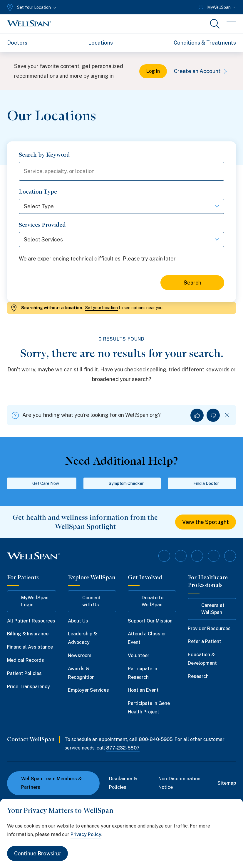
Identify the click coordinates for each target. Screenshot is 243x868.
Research (198, 676)
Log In (153, 71)
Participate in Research (143, 673)
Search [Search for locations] (192, 283)
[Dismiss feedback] (227, 415)
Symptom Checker (122, 483)
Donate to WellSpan (148, 601)
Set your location (102, 308)
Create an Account (201, 71)
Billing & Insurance (28, 634)
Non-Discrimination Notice (179, 783)
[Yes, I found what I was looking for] (197, 415)
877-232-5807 (123, 748)
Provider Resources (209, 628)
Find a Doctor (202, 483)
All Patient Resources (31, 621)
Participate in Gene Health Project (149, 708)
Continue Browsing (37, 853)
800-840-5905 (156, 739)
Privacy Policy (86, 834)
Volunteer (139, 655)
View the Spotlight (206, 522)
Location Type (38, 192)
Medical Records (26, 660)
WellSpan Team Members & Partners (48, 783)
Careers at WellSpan (209, 609)
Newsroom (80, 655)
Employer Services (88, 690)
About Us (78, 621)
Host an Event (143, 690)
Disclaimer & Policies (123, 783)
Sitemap (227, 783)
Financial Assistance (30, 647)
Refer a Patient (205, 641)
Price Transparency (29, 687)
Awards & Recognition (81, 673)
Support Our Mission (150, 621)
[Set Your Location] (31, 7)
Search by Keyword (44, 155)
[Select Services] (121, 240)
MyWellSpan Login (31, 601)
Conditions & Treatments (205, 43)
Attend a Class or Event (147, 638)
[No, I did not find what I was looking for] (213, 415)
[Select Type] (121, 206)
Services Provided (42, 225)
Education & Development (202, 659)
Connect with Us (87, 601)
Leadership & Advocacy (82, 638)
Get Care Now (42, 483)
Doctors (17, 43)
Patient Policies (24, 673)
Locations (100, 43)
